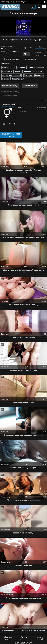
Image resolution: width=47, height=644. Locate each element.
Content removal (40, 638)
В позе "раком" (18, 79)
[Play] (24, 27)
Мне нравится (25, 48)
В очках (6, 79)
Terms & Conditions (24, 638)
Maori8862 (5, 49)
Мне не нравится (31, 48)
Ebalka (29, 643)
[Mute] (7, 40)
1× (31, 40)
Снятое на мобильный (12, 75)
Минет (17, 71)
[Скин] (40, 40)
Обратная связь (8, 638)
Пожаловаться (30, 86)
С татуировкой (8, 68)
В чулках (21, 68)
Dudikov (20, 108)
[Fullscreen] (44, 40)
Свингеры (28, 75)
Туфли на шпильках (36, 68)
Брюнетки (39, 75)
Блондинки (7, 71)
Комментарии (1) (10, 86)
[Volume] (14, 40)
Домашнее (15, 52)
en (41, 2)
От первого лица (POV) (32, 71)
